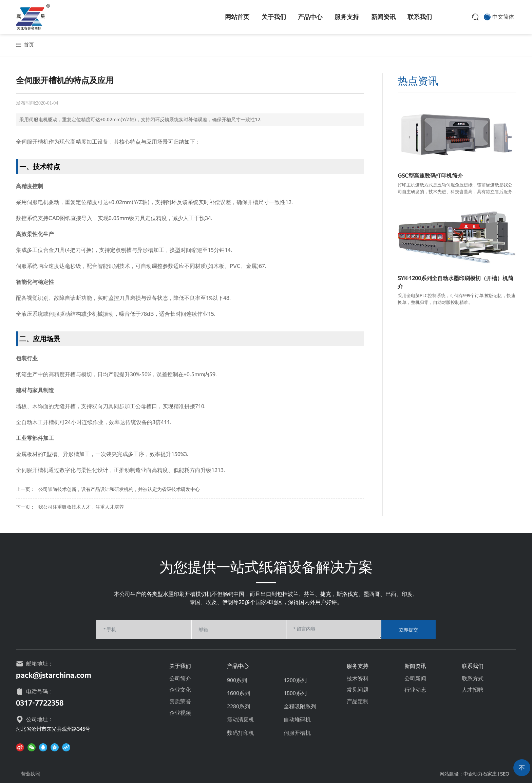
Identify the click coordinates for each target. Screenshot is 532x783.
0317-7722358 (40, 703)
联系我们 (420, 17)
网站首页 (237, 17)
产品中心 (310, 17)
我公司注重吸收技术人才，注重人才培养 (81, 507)
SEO (505, 774)
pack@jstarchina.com (54, 675)
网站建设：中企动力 (461, 774)
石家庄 (490, 774)
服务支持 (347, 17)
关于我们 (274, 17)
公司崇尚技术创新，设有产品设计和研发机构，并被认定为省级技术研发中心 (119, 489)
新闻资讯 (383, 17)
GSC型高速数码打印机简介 (430, 176)
